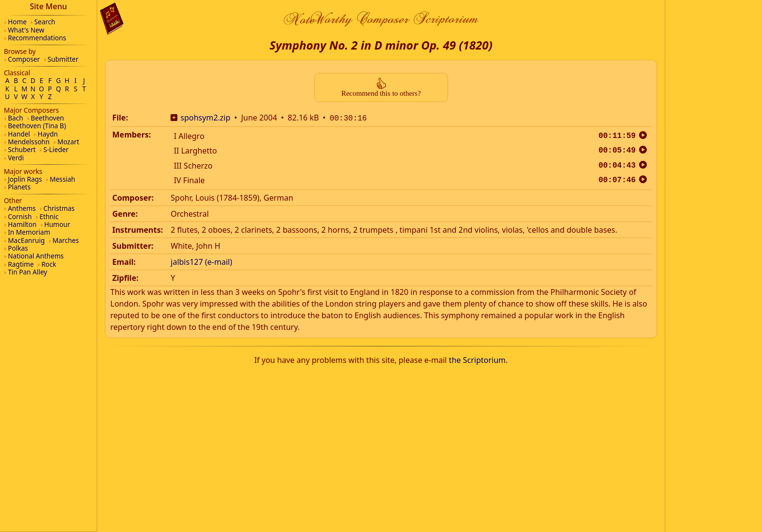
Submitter (63, 59)
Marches (66, 240)
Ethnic (49, 216)
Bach (15, 118)
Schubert (22, 149)
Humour (57, 224)
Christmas (59, 208)
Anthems (22, 208)
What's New (26, 30)
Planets (19, 187)
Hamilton (22, 224)
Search (45, 22)
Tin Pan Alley (27, 272)
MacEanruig (26, 240)
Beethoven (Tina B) (37, 126)
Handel (19, 134)
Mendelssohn (29, 142)
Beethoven (47, 118)
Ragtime (21, 264)
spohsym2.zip (205, 118)
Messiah (62, 179)
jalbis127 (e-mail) (201, 261)
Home (17, 22)
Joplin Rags (25, 179)
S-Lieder (56, 149)
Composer (24, 59)
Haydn (48, 134)
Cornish (20, 216)
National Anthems (36, 256)
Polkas (18, 248)
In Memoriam (29, 232)
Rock (49, 264)
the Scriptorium (477, 359)
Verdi (16, 158)
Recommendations (37, 38)
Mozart (68, 142)
